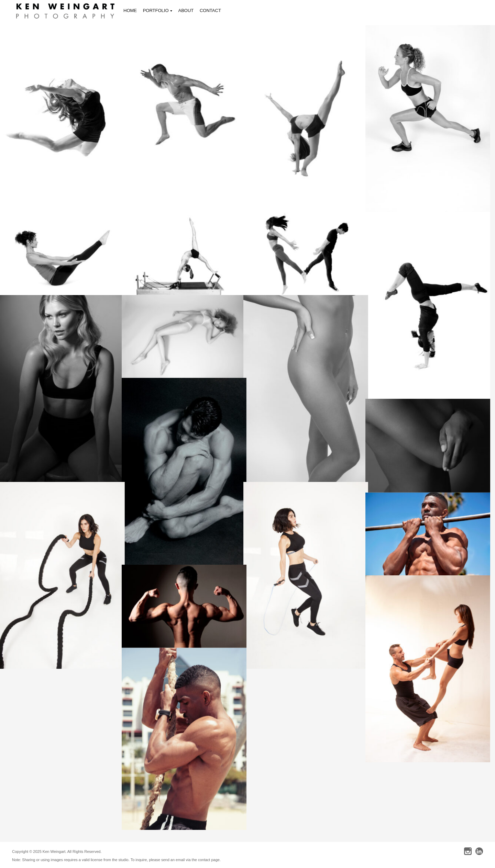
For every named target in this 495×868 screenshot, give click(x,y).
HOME (130, 10)
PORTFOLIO (158, 11)
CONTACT (210, 10)
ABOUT (186, 10)
